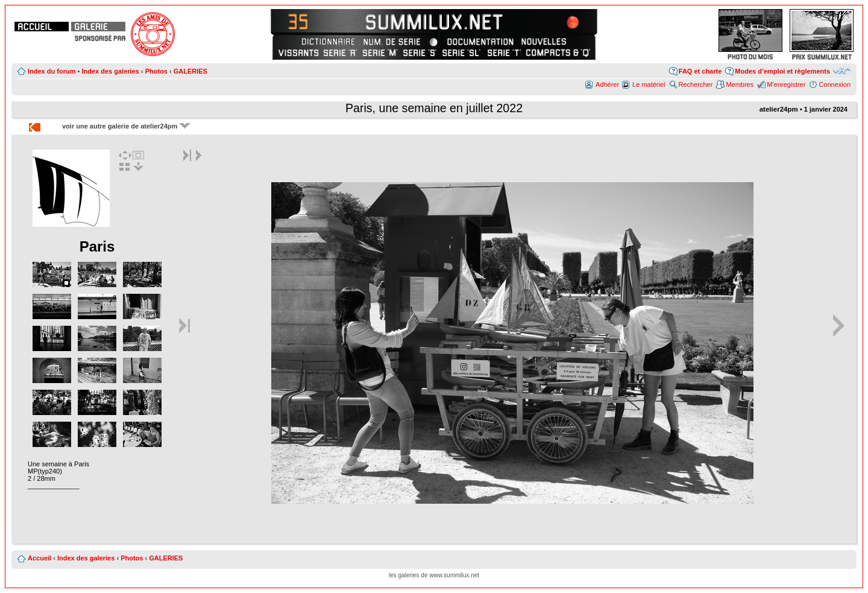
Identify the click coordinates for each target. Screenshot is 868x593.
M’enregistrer (786, 84)
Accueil (39, 558)
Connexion (835, 84)
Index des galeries (110, 71)
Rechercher (696, 84)
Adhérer (607, 84)
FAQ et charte (700, 71)
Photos (156, 71)
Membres (740, 84)
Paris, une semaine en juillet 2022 (434, 108)
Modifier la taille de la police (842, 71)
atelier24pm (779, 109)
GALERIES (190, 71)
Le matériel (649, 84)
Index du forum (52, 71)
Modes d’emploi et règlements (782, 71)
